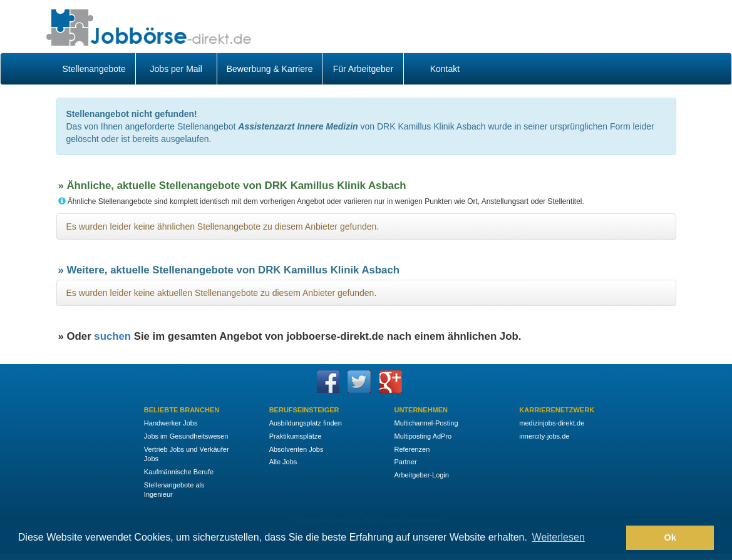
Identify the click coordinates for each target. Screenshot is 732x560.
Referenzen (412, 449)
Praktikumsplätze (296, 436)
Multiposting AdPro (423, 436)
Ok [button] (670, 537)
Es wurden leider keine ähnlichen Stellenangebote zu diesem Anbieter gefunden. (223, 227)
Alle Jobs (283, 462)
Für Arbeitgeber (363, 69)
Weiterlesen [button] (559, 537)
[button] (613, 538)
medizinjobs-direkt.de (552, 423)
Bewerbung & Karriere (270, 69)
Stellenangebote (94, 69)
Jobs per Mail (176, 69)
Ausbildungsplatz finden (306, 423)
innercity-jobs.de (544, 436)
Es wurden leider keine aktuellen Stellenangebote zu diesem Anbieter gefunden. (222, 293)
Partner (405, 462)
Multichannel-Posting (426, 423)
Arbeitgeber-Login (421, 475)
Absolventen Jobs (296, 449)
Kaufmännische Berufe (179, 472)
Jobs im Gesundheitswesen (186, 436)
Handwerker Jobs (171, 423)
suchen (112, 336)
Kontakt (445, 69)
